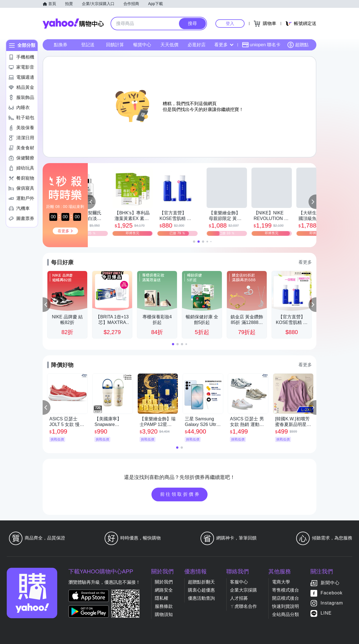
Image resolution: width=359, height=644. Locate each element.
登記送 (88, 45)
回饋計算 (115, 45)
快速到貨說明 (286, 606)
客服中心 (239, 582)
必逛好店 (197, 45)
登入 (230, 23)
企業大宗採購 (243, 590)
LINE (326, 613)
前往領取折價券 (180, 494)
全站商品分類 (286, 614)
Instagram (332, 603)
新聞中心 (330, 583)
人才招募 (239, 598)
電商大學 (281, 582)
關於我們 (164, 582)
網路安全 (164, 590)
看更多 (224, 45)
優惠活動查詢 (201, 598)
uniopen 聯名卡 (261, 45)
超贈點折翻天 (201, 582)
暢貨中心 (142, 45)
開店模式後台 (286, 598)
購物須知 (164, 614)
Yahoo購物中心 (73, 24)
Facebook (332, 593)
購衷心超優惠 (201, 590)
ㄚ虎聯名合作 (243, 606)
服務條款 (164, 606)
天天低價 (169, 45)
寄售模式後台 (286, 590)
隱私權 (162, 598)
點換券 (61, 45)
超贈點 (298, 45)
